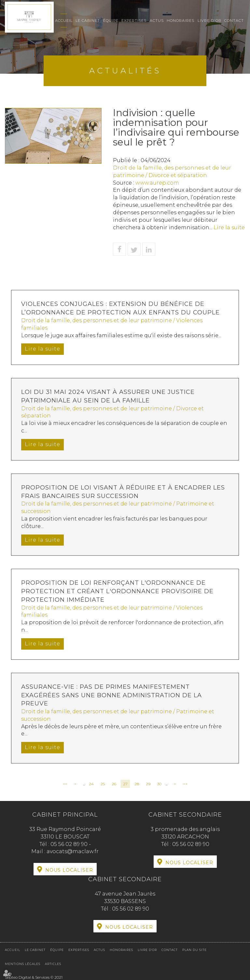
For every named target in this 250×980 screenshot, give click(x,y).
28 (137, 784)
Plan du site (194, 950)
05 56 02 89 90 (70, 844)
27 (125, 784)
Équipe (111, 21)
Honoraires (181, 21)
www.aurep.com (157, 183)
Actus (157, 21)
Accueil (64, 21)
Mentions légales (23, 964)
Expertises (134, 21)
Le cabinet (88, 21)
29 (148, 784)
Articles (53, 964)
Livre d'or (209, 21)
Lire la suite (229, 227)
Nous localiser (69, 870)
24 (91, 784)
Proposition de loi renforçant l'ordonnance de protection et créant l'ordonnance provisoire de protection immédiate (117, 591)
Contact (234, 21)
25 (103, 784)
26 (114, 784)
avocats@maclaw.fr (73, 851)
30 (159, 784)
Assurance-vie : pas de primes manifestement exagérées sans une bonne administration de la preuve (111, 695)
